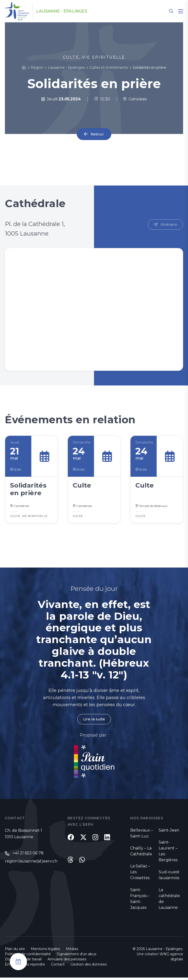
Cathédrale (135, 99)
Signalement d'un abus (76, 956)
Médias (72, 951)
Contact (58, 967)
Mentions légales (45, 951)
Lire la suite (94, 721)
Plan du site (15, 951)
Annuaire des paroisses (67, 962)
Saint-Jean (169, 833)
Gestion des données (89, 967)
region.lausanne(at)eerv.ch (31, 864)
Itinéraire (169, 225)
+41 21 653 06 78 (28, 856)
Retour (97, 134)
